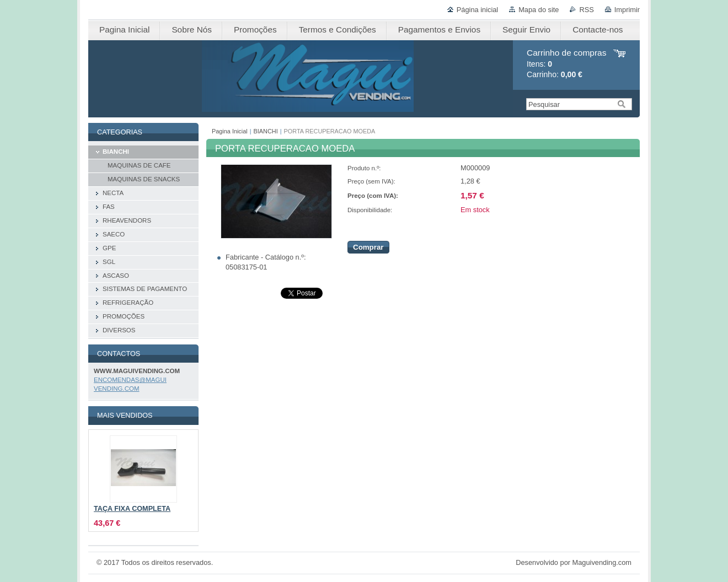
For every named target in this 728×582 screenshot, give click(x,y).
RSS (586, 10)
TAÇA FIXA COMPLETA (132, 509)
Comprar (368, 247)
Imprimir (627, 10)
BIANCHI (266, 131)
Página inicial (477, 10)
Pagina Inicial (230, 131)
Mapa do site (539, 10)
